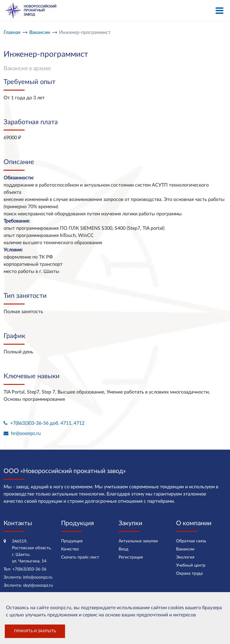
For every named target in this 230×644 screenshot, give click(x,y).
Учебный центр (191, 565)
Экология (185, 557)
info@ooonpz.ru (38, 577)
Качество (70, 549)
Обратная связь (191, 541)
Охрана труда (189, 574)
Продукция (72, 541)
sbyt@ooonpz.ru (38, 586)
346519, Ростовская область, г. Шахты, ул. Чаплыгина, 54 (32, 551)
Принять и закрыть (35, 631)
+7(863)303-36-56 (29, 569)
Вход (124, 549)
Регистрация (131, 557)
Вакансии (185, 549)
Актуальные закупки (138, 541)
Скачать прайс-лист (80, 557)
